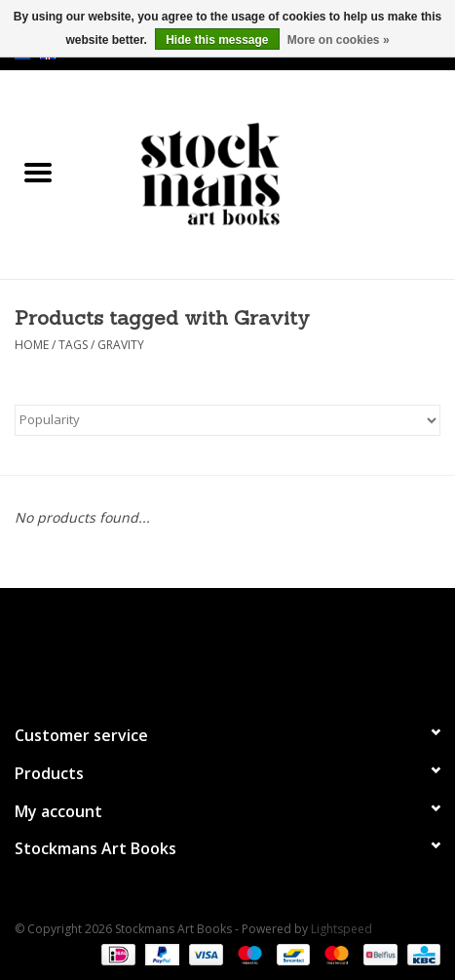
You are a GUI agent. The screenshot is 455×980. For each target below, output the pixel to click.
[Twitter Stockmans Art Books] (228, 647)
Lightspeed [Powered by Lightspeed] (341, 929)
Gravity (121, 345)
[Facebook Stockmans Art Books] (193, 647)
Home (32, 345)
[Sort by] (227, 420)
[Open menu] (38, 172)
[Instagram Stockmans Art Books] (263, 647)
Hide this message (217, 40)
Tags (73, 345)
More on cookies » (339, 40)
